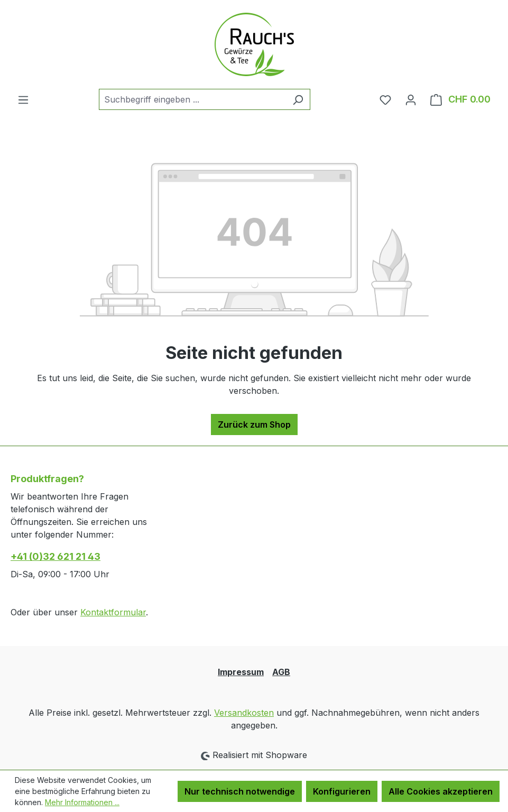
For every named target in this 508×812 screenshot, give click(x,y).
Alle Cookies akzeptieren (441, 791)
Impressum (241, 672)
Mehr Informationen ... (82, 802)
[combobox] (192, 99)
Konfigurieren (342, 791)
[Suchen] (298, 99)
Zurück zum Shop (254, 425)
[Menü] (23, 99)
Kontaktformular (113, 612)
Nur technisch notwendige (240, 791)
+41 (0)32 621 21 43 (56, 556)
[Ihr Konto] (411, 99)
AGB (281, 672)
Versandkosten (244, 713)
